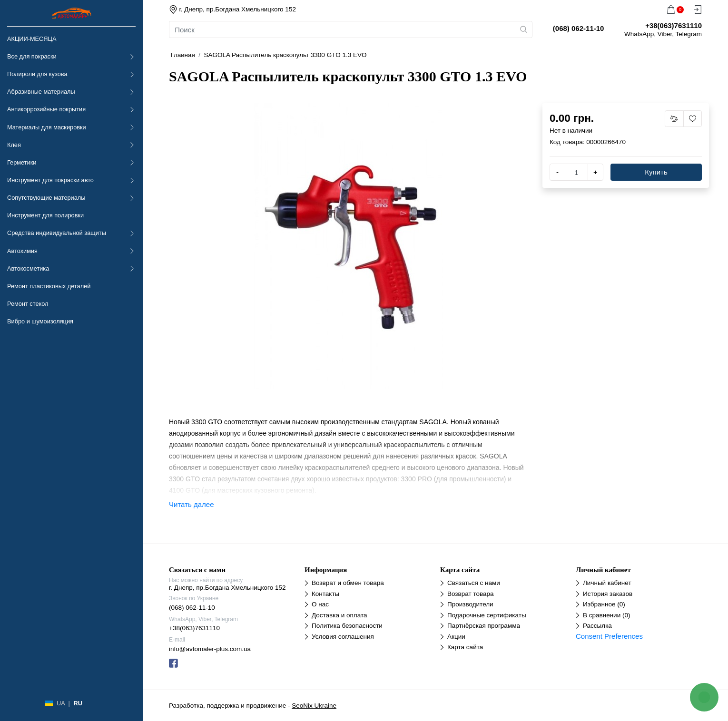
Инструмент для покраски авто (50, 180)
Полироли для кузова (37, 74)
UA (61, 703)
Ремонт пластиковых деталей (49, 286)
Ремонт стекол (28, 304)
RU (78, 703)
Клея (14, 145)
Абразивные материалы (41, 92)
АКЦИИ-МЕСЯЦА (32, 39)
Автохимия (22, 251)
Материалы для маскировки (47, 127)
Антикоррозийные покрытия (46, 109)
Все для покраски (32, 56)
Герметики (22, 162)
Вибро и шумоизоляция (40, 321)
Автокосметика (28, 268)
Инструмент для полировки (45, 215)
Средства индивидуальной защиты (57, 233)
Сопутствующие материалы (46, 198)
